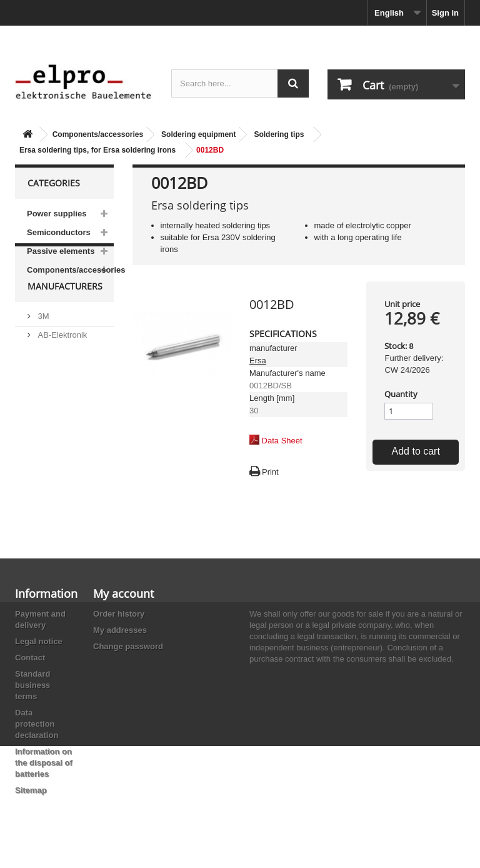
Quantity (401, 394)
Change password (128, 646)
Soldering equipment (198, 134)
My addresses (120, 630)
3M (42, 341)
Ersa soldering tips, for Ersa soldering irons (97, 150)
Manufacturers (65, 316)
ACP (45, 427)
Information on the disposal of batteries (44, 763)
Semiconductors (59, 232)
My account (123, 593)
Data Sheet (282, 441)
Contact (30, 658)
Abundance (57, 379)
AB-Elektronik (61, 360)
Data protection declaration (37, 724)
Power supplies (57, 214)
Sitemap (31, 790)
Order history (119, 614)
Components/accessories (98, 134)
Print (270, 472)
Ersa (258, 361)
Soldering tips (279, 134)
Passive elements (61, 251)
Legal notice (39, 641)
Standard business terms (32, 685)
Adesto (49, 446)
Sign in (445, 13)
